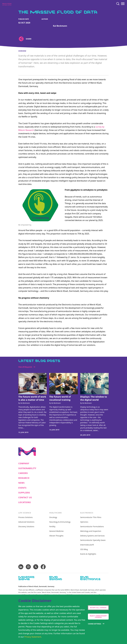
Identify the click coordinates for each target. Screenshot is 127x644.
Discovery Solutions (26, 527)
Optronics (84, 522)
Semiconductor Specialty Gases (93, 540)
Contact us (25, 498)
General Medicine (56, 531)
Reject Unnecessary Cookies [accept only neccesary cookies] (98, 616)
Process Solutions (25, 517)
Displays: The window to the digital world (94, 398)
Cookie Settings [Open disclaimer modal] (95, 624)
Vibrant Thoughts (56, 536)
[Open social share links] (21, 39)
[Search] (118, 4)
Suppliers (24, 493)
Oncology (53, 517)
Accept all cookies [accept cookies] (98, 608)
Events (22, 488)
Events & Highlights (88, 554)
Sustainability (27, 468)
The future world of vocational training (60, 398)
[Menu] (123, 4)
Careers (23, 473)
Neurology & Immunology (60, 522)
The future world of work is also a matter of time (32, 398)
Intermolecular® (87, 545)
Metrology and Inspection (91, 531)
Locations (25, 502)
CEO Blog (84, 549)
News (21, 483)
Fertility (52, 527)
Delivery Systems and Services (92, 536)
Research (24, 478)
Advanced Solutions (26, 522)
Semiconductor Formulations (92, 527)
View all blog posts (25, 367)
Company (24, 464)
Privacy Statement (33, 637)
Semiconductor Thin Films (91, 517)
